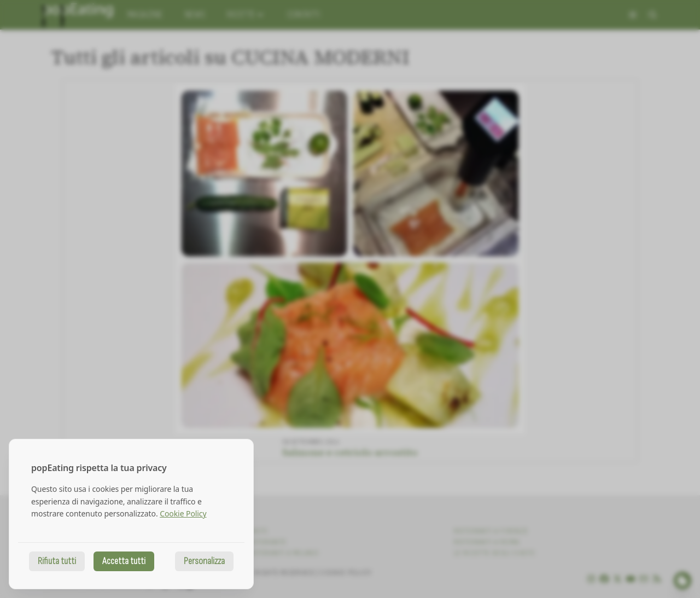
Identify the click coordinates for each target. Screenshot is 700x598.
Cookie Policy (183, 513)
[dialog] (131, 514)
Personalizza (204, 561)
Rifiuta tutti (57, 561)
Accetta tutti (124, 561)
